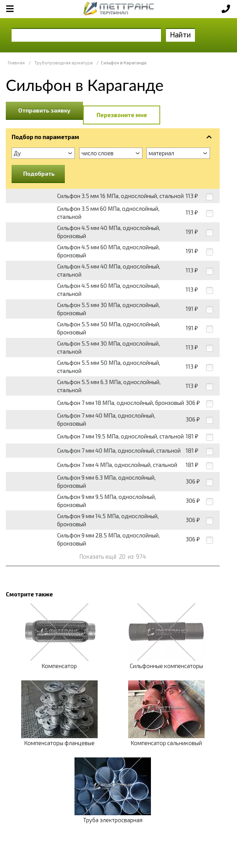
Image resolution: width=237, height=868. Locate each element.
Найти (180, 34)
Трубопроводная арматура (63, 63)
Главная (16, 63)
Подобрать (39, 173)
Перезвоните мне (122, 115)
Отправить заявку (44, 110)
